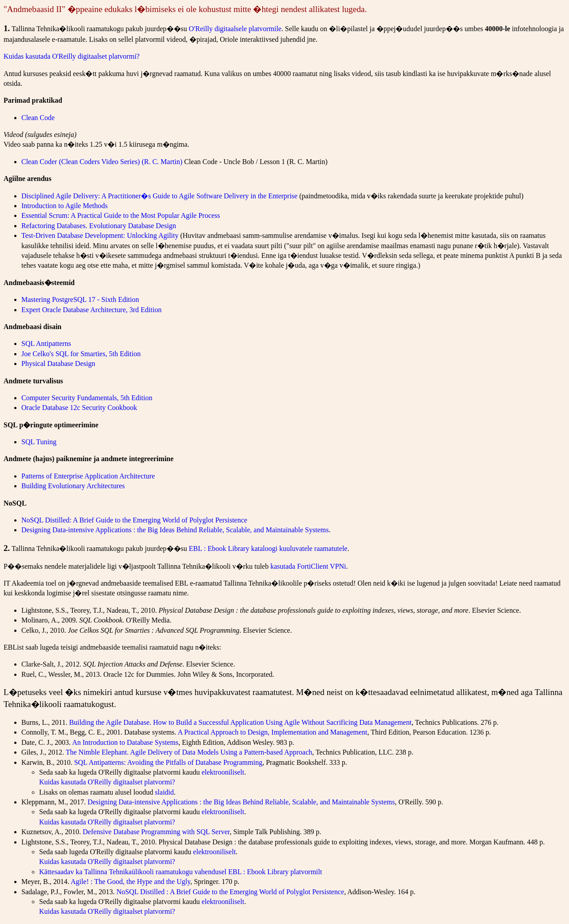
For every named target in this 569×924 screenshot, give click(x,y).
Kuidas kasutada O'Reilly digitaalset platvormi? (72, 56)
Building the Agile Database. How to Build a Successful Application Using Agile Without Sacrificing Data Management (240, 722)
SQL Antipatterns (46, 343)
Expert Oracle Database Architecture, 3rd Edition (91, 310)
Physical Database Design (58, 364)
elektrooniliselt (223, 772)
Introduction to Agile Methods (64, 206)
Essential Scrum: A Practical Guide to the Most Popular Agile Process (121, 215)
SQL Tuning (39, 442)
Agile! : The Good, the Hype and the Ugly (130, 882)
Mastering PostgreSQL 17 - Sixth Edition (80, 299)
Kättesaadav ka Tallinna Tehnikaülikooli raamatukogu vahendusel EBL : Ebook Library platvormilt (180, 872)
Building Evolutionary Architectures (73, 486)
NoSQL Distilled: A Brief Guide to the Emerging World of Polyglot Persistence (134, 520)
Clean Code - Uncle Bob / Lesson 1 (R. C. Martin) (256, 162)
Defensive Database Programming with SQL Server (156, 832)
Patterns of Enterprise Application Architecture (88, 476)
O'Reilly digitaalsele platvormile (235, 29)
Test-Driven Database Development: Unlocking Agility (100, 235)
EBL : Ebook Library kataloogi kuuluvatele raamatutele (268, 548)
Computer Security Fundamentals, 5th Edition (87, 398)
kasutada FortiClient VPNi (308, 566)
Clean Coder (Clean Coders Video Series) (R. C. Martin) (102, 162)
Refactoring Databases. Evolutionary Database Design (99, 226)
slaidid (164, 792)
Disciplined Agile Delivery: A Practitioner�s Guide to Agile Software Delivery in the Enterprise (159, 196)
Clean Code (38, 118)
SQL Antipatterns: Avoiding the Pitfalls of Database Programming (168, 762)
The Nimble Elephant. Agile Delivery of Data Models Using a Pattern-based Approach (189, 752)
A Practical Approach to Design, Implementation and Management (273, 732)
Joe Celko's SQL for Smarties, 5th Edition (81, 354)
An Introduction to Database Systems (125, 742)
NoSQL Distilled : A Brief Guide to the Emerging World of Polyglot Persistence (230, 892)
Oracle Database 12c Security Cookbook (79, 408)
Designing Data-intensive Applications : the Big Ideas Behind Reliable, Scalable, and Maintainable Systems (175, 530)
